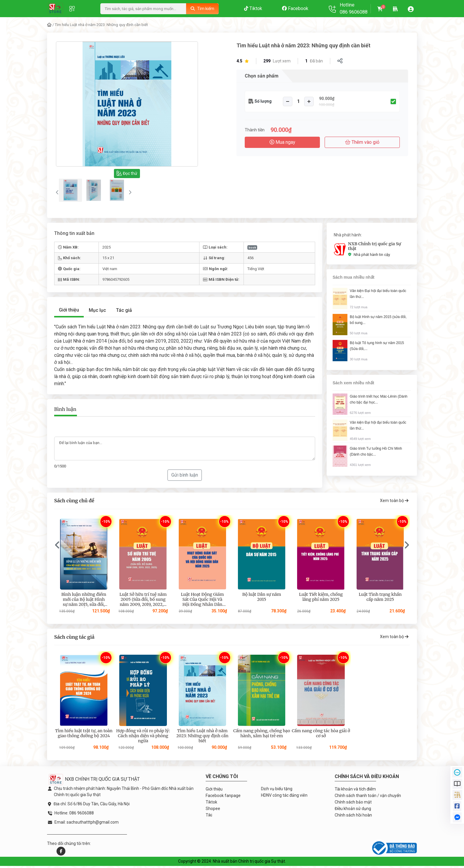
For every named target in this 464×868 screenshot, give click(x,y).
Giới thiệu (69, 312)
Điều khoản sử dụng (353, 810)
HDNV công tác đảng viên (284, 797)
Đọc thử (127, 173)
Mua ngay (282, 142)
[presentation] (57, 547)
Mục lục (97, 312)
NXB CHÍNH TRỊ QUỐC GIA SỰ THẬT (94, 781)
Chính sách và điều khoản (367, 778)
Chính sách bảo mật (353, 804)
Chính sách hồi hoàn (353, 817)
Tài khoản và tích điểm (355, 791)
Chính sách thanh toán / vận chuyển (368, 797)
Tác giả (124, 312)
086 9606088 (354, 12)
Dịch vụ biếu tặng (277, 790)
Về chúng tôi (222, 778)
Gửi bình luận (185, 477)
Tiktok (253, 8)
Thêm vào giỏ (362, 142)
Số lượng (263, 101)
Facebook (295, 8)
